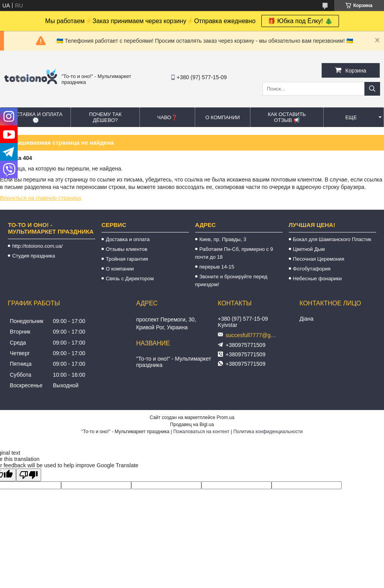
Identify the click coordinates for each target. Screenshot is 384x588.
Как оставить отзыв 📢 (287, 117)
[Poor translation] (29, 475)
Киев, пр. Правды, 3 (223, 239)
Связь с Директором (130, 279)
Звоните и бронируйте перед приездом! (231, 280)
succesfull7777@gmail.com (253, 335)
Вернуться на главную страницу (41, 198)
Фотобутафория (312, 269)
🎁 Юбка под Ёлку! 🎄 (300, 21)
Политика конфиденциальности (268, 432)
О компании (223, 117)
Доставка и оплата (128, 239)
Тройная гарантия (127, 259)
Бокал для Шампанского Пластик (332, 239)
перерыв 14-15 (217, 267)
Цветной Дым (309, 249)
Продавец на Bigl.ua (192, 425)
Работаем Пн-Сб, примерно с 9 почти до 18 (234, 253)
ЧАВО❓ (167, 117)
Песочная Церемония (319, 259)
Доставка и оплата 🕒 (35, 117)
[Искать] (372, 89)
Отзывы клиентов (127, 249)
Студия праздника (34, 256)
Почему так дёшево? (105, 117)
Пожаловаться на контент (201, 432)
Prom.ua (226, 417)
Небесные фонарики (318, 279)
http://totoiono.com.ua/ (37, 246)
